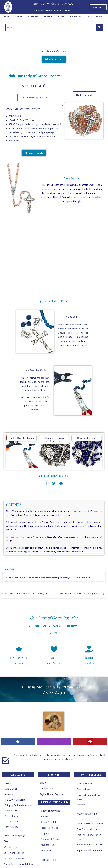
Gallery (61, 16)
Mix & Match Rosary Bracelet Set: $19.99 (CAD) (82, 562)
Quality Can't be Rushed (22, 406)
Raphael (10, 505)
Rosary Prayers (76, 16)
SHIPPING (48, 16)
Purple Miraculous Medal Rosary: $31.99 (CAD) (26, 562)
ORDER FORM (34, 16)
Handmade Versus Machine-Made (54, 408)
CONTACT (98, 7)
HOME (7, 16)
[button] (34, 97)
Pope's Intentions (95, 16)
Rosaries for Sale (86, 406)
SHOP (20, 16)
